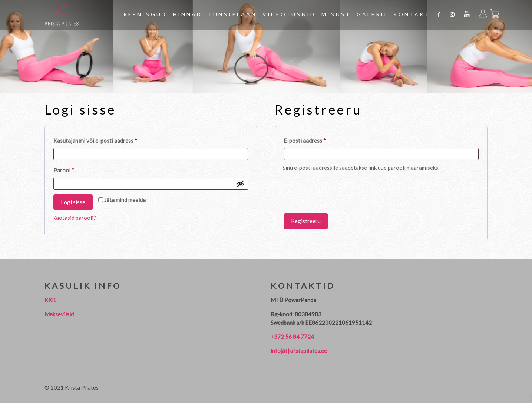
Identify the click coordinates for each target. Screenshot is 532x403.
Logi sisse (73, 202)
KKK (50, 300)
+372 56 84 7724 (292, 337)
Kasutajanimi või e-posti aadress (104, 139)
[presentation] (339, 192)
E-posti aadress (314, 139)
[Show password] (240, 184)
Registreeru (306, 221)
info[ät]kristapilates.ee (299, 351)
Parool (73, 169)
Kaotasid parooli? (74, 218)
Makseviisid (59, 314)
